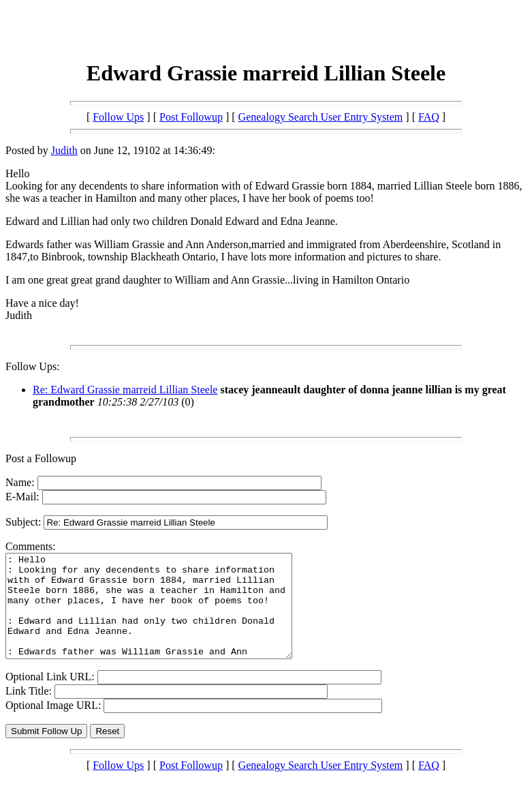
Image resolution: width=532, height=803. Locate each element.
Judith (64, 150)
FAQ (429, 117)
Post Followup (191, 117)
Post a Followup (41, 458)
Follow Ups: (33, 366)
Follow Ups (118, 117)
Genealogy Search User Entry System (321, 117)
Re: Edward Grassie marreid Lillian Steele (125, 390)
